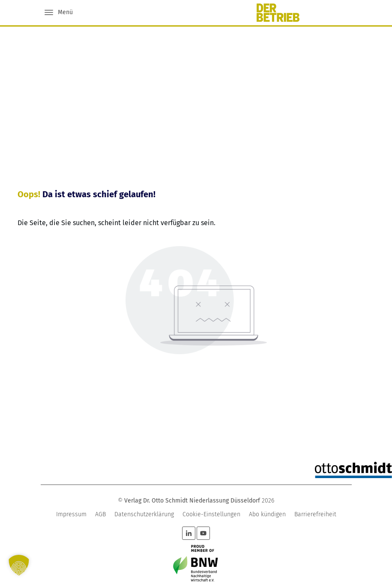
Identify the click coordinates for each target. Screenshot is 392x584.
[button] (19, 565)
